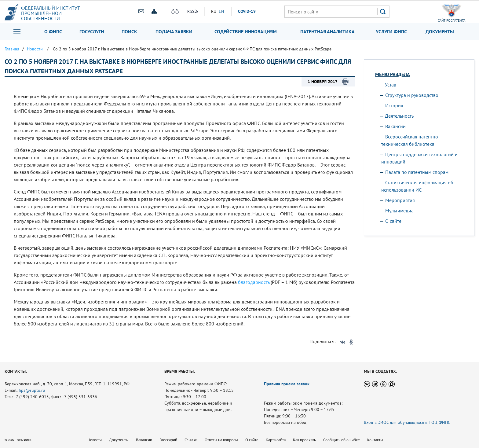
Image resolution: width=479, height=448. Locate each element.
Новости (95, 440)
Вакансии (395, 126)
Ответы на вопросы (221, 440)
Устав (391, 85)
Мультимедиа (399, 211)
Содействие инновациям (246, 31)
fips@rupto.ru (32, 390)
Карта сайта (276, 440)
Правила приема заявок (287, 384)
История (394, 105)
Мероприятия (400, 200)
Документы (440, 31)
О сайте (393, 221)
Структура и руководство (412, 95)
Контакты (375, 440)
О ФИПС (53, 31)
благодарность (254, 282)
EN (221, 11)
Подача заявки (174, 31)
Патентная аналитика (327, 31)
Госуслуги (92, 31)
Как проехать (304, 440)
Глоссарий (168, 440)
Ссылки (191, 440)
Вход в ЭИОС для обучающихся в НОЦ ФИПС (407, 422)
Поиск (129, 31)
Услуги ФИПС (391, 31)
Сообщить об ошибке (342, 440)
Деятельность (399, 116)
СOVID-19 (247, 11)
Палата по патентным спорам (417, 172)
